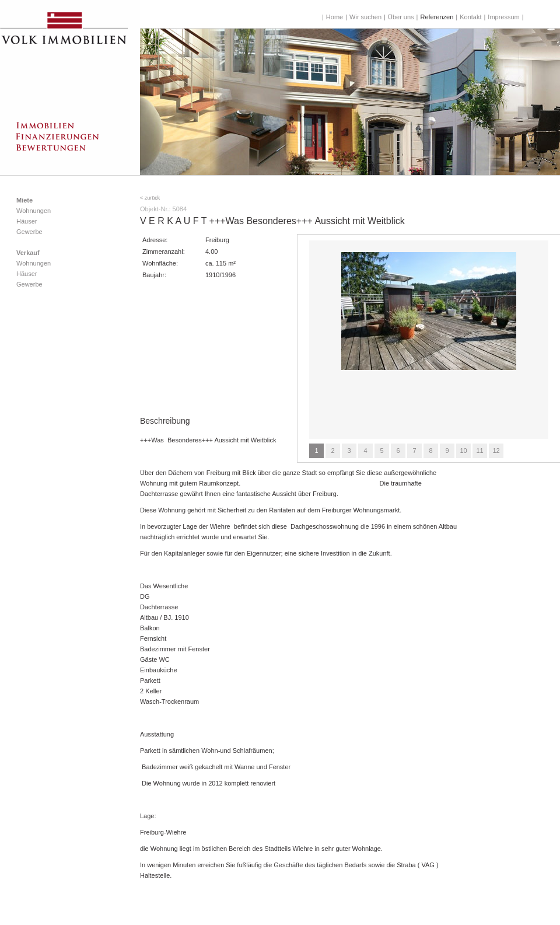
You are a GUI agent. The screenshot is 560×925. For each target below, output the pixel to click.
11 (480, 451)
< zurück (150, 198)
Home (335, 17)
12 (496, 451)
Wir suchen (365, 17)
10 (463, 451)
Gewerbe (29, 232)
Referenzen (437, 17)
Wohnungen (34, 211)
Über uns (401, 17)
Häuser (27, 221)
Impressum (503, 17)
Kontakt (470, 17)
